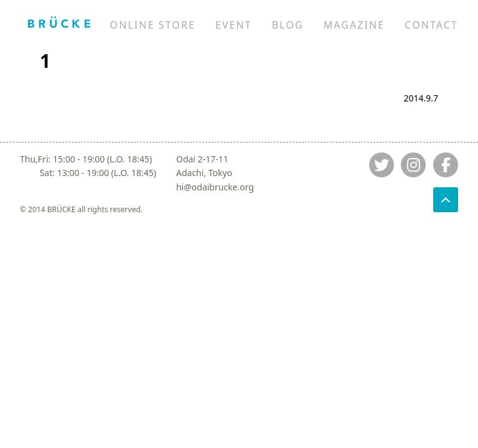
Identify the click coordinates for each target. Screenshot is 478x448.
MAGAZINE (354, 25)
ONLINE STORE (153, 25)
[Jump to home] (59, 22)
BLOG (288, 25)
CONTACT (431, 25)
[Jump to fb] (446, 165)
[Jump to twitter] (382, 165)
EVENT (234, 25)
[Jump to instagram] (413, 165)
